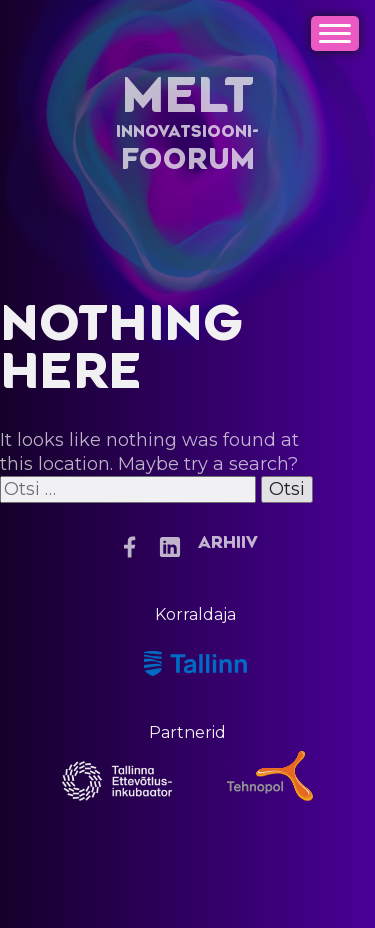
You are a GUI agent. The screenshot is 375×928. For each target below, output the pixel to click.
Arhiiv (228, 543)
